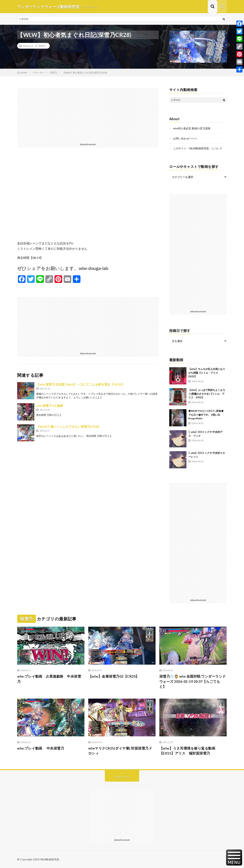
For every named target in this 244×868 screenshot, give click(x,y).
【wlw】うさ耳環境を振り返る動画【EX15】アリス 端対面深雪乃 (187, 751)
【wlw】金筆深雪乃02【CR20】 (114, 676)
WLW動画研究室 (50, 859)
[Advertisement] (88, 115)
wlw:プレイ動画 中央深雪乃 (41, 748)
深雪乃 (42, 46)
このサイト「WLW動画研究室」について (198, 148)
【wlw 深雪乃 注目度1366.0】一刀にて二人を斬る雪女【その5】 (80, 384)
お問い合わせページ (185, 138)
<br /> (88, 197)
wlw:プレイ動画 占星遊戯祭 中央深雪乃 (49, 679)
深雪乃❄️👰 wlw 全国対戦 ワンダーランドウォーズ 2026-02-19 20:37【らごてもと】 (193, 681)
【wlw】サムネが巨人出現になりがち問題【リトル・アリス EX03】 (207, 372)
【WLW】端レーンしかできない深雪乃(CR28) (68, 427)
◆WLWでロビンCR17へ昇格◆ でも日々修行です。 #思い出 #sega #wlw (207, 414)
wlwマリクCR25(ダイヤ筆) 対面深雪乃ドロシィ (120, 751)
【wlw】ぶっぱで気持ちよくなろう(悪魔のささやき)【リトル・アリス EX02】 (207, 393)
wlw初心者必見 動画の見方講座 (192, 128)
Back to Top (122, 777)
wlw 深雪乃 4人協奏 (50, 406)
